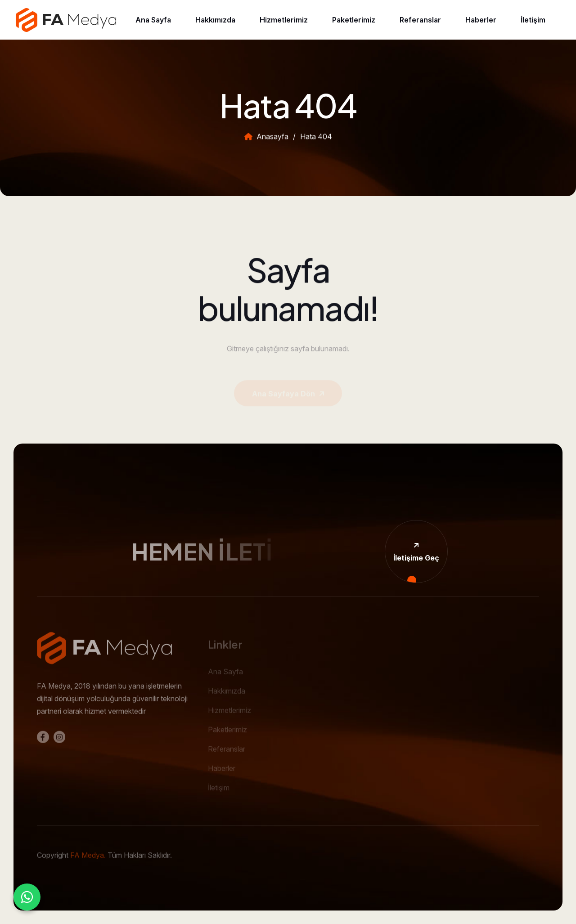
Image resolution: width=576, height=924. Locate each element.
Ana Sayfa (153, 20)
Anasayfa (266, 140)
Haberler (481, 20)
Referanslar (420, 20)
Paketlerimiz (354, 20)
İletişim (533, 20)
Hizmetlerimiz (284, 20)
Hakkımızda (215, 20)
